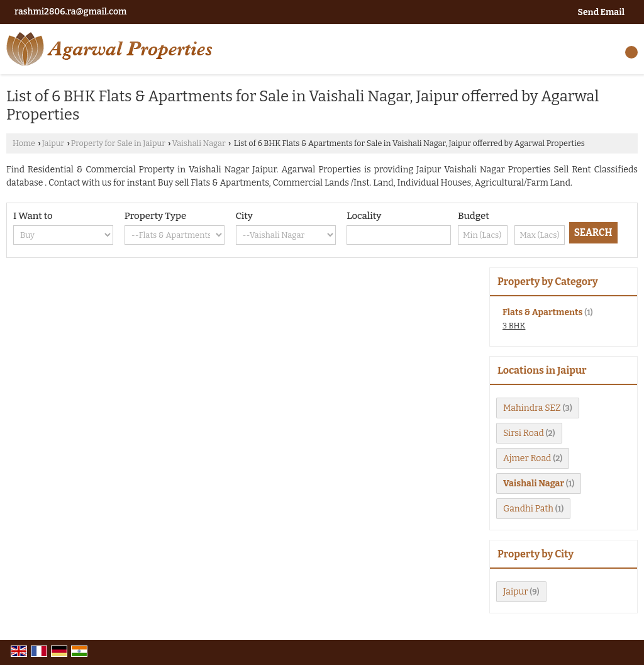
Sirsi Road (524, 433)
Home (24, 143)
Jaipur (53, 143)
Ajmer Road (527, 458)
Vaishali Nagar (199, 143)
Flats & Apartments (542, 312)
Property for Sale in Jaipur (118, 143)
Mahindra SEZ (532, 408)
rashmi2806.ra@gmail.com (70, 12)
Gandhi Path (528, 509)
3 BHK (514, 326)
